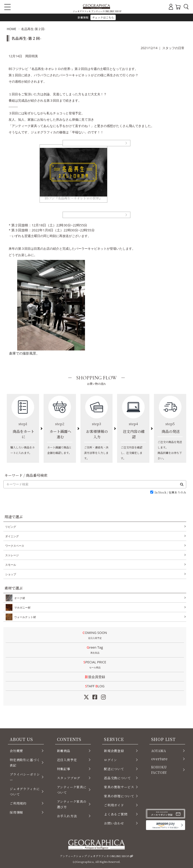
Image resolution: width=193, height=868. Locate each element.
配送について (114, 769)
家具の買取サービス (119, 787)
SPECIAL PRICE (95, 665)
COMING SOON (95, 635)
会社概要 (16, 751)
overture (160, 759)
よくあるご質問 (116, 814)
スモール (11, 565)
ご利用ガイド (114, 805)
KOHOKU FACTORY (159, 770)
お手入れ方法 (67, 816)
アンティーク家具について (72, 790)
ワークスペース (15, 546)
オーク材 (19, 598)
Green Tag (95, 650)
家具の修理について (119, 796)
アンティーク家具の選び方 (72, 804)
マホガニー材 (21, 607)
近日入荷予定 (67, 760)
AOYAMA (159, 751)
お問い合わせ (114, 823)
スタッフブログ (69, 778)
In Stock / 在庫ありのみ (170, 493)
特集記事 (64, 769)
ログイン (111, 760)
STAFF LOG (95, 686)
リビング (11, 527)
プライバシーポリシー (25, 777)
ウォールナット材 (24, 617)
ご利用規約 (18, 803)
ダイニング (12, 536)
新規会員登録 (95, 677)
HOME (12, 29)
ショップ (11, 574)
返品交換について (117, 778)
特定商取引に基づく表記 (25, 762)
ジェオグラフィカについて (25, 791)
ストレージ (12, 555)
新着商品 (64, 751)
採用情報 (16, 812)
